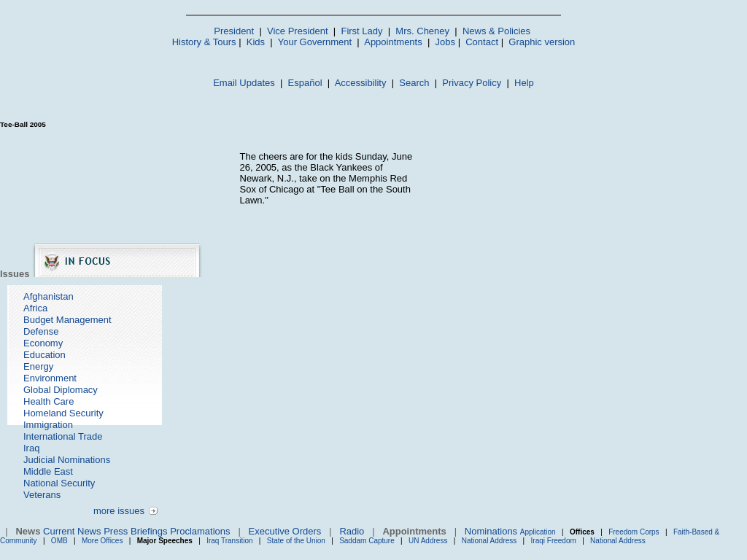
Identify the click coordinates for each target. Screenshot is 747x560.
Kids (256, 42)
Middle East (48, 471)
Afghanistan (49, 296)
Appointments (393, 42)
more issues (119, 511)
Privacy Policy (472, 83)
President (234, 31)
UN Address (428, 541)
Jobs (445, 42)
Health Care (49, 401)
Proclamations (200, 531)
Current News (72, 531)
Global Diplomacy (61, 390)
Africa (35, 308)
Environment (50, 378)
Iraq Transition (229, 541)
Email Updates (244, 83)
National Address (489, 541)
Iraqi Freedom (554, 541)
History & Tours (204, 42)
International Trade (63, 436)
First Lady (361, 31)
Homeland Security (63, 413)
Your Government (315, 42)
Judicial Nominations (67, 460)
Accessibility (361, 83)
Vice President (298, 31)
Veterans (42, 495)
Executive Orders (285, 531)
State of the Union (296, 541)
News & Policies (496, 31)
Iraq (31, 448)
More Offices (102, 541)
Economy (43, 343)
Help (524, 83)
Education (44, 355)
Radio (352, 531)
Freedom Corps (634, 532)
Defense (41, 331)
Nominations (491, 531)
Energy (38, 366)
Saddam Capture (367, 541)
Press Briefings (135, 531)
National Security (59, 483)
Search (414, 83)
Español (305, 83)
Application (538, 532)
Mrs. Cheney (422, 31)
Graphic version (542, 42)
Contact (482, 42)
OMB (59, 541)
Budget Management (67, 320)
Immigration (48, 425)
